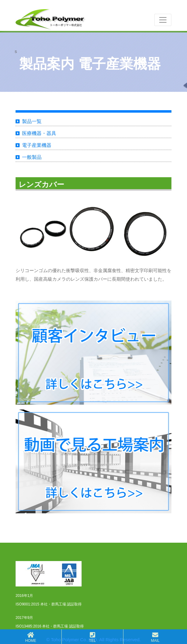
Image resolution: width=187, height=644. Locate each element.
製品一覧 (32, 121)
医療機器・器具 (39, 133)
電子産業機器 (37, 145)
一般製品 (32, 157)
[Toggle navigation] (163, 20)
